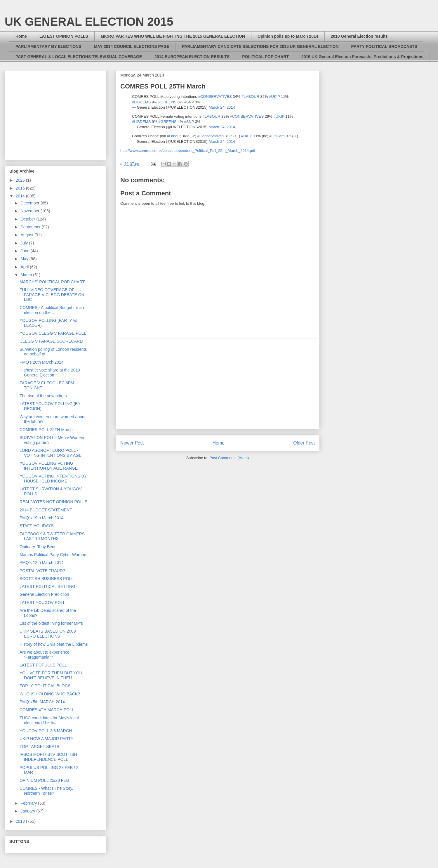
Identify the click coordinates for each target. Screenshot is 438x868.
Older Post (304, 443)
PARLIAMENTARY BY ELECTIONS (48, 46)
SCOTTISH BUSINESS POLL (47, 579)
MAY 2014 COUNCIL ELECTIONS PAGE (132, 46)
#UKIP (274, 97)
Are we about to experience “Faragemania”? (44, 655)
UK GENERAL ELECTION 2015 (89, 22)
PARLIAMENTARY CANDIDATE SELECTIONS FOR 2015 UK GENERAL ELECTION (260, 46)
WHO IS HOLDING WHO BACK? (50, 694)
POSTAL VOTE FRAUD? (42, 571)
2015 (21, 188)
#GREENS (167, 102)
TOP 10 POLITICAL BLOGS (45, 686)
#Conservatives (211, 136)
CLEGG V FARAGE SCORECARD (51, 341)
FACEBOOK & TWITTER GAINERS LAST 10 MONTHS (52, 536)
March (27, 275)
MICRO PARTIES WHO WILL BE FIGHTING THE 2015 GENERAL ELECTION (173, 36)
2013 (21, 821)
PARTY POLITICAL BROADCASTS (384, 46)
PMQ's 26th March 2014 (42, 362)
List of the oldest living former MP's (51, 623)
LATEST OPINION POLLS (64, 36)
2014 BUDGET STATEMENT (46, 510)
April (25, 267)
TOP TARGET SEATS (39, 747)
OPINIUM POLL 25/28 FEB (44, 780)
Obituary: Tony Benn (38, 547)
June (25, 251)
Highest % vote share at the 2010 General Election (50, 373)
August (27, 235)
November (30, 211)
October (28, 219)
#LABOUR (250, 97)
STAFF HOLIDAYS (37, 526)
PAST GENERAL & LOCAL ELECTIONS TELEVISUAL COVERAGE (79, 57)
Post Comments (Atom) (229, 458)
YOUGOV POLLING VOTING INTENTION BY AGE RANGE (49, 466)
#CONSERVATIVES (215, 97)
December (30, 203)
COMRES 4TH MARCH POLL (47, 710)
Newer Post (132, 443)
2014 (21, 196)
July (25, 243)
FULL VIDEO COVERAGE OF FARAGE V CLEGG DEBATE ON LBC (52, 295)
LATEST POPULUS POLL (43, 665)
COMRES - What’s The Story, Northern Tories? (46, 791)
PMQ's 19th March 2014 (42, 518)
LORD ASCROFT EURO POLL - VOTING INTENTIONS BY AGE (51, 453)
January (28, 811)
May (25, 259)
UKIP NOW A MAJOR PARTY (46, 739)
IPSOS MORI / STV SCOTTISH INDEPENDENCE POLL (48, 757)
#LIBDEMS (141, 102)
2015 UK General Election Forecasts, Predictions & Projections (362, 57)
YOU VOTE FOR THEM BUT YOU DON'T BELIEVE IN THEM (51, 675)
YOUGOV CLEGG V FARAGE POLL (53, 333)
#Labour (174, 136)
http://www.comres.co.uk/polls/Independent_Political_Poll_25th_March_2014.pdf (188, 151)
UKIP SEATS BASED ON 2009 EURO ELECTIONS (48, 634)
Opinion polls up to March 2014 (288, 36)
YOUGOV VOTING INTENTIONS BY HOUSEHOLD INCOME (53, 479)
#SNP (189, 102)
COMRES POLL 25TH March (46, 430)
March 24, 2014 (222, 107)
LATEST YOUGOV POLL (42, 603)
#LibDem (277, 136)
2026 (21, 180)
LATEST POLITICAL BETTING (47, 586)
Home (21, 36)
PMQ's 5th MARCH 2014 (42, 702)
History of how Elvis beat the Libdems (54, 644)
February (29, 803)
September (31, 227)
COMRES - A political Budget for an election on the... (52, 310)
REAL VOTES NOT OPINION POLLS (54, 502)
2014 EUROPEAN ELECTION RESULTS (192, 57)
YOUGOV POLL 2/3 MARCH (46, 731)
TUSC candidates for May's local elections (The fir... (49, 720)
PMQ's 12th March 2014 (42, 563)
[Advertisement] (58, 114)
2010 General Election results (359, 36)
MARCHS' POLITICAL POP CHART (52, 282)
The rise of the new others (43, 396)
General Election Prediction (44, 594)
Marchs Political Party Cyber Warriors (53, 555)
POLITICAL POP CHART (265, 57)
